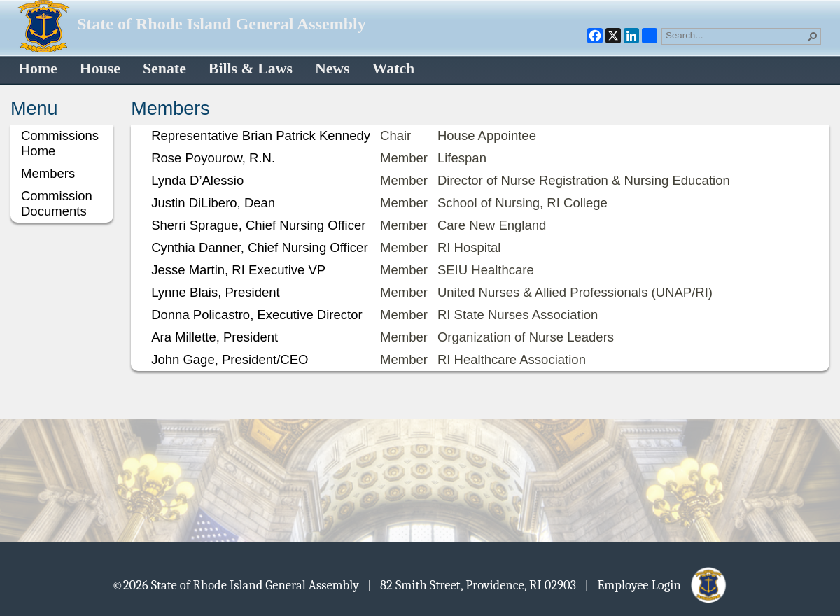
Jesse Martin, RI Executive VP (238, 270)
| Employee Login (656, 584)
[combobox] (736, 35)
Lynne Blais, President (216, 292)
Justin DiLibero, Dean (213, 203)
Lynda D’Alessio (197, 180)
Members (48, 173)
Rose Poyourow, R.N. (213, 158)
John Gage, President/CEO (230, 359)
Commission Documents (57, 203)
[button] (813, 36)
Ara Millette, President (215, 337)
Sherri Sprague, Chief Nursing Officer (258, 225)
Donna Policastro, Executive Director (257, 315)
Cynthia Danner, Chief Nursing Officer (259, 247)
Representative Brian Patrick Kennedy (261, 135)
